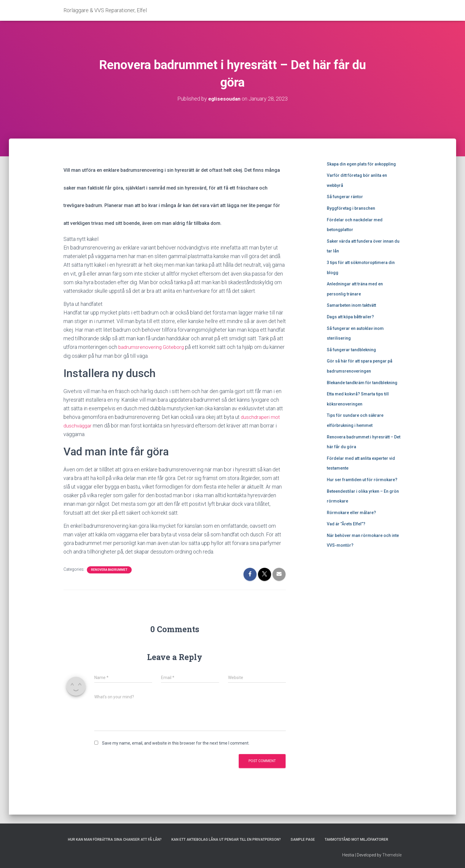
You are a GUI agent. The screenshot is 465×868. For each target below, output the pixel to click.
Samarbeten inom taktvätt (351, 305)
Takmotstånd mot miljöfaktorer (356, 840)
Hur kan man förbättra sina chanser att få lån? (115, 840)
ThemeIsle (392, 855)
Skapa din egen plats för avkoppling (361, 164)
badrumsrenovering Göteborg (152, 347)
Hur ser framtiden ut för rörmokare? (362, 480)
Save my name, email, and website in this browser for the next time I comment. (176, 743)
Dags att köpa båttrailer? (350, 317)
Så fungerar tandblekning (351, 350)
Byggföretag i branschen (351, 208)
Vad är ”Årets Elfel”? (346, 524)
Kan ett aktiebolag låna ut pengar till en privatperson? (226, 840)
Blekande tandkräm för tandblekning (362, 383)
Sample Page (303, 840)
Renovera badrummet (109, 570)
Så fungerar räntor (345, 197)
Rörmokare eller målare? (351, 513)
